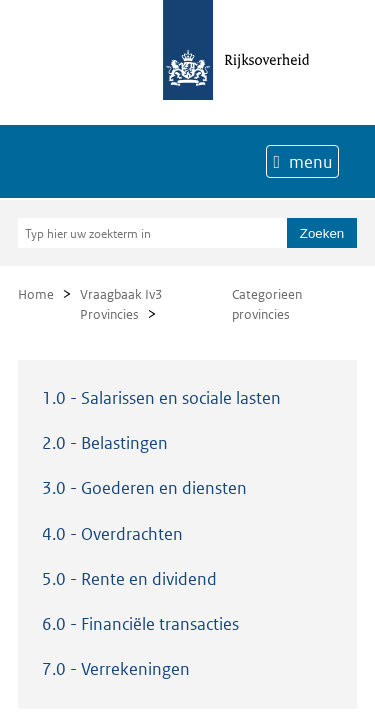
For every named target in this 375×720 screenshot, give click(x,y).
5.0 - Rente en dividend (129, 579)
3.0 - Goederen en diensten (144, 488)
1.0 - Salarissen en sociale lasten (161, 398)
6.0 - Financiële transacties (140, 624)
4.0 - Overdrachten (112, 534)
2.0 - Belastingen (105, 443)
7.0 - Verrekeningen (116, 669)
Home (36, 294)
